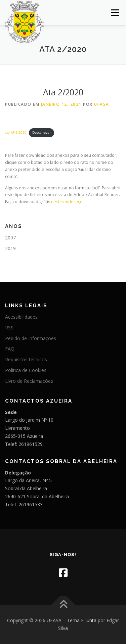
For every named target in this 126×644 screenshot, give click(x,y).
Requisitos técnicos (26, 359)
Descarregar (41, 132)
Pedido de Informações (31, 338)
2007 (10, 238)
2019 (10, 248)
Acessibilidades (21, 317)
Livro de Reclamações (29, 381)
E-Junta (89, 620)
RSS (9, 328)
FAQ (10, 349)
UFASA (102, 104)
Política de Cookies (26, 370)
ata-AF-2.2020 (16, 132)
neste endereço (67, 202)
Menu (115, 13)
